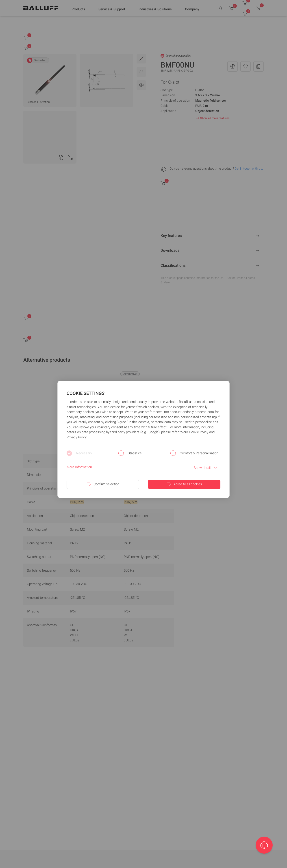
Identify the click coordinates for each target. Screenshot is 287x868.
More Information (79, 467)
